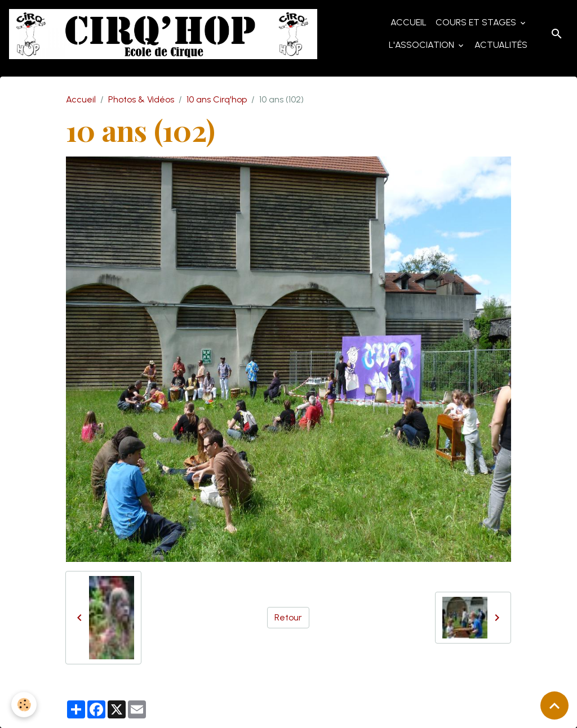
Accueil (409, 22)
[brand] (163, 34)
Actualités (501, 45)
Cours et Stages (477, 22)
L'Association (423, 45)
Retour (288, 617)
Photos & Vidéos (141, 99)
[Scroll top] (554, 705)
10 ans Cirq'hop (217, 99)
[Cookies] (24, 705)
